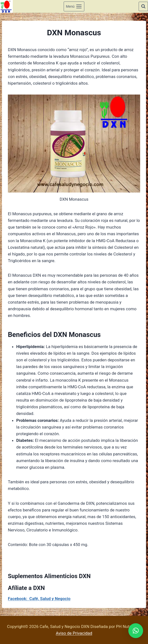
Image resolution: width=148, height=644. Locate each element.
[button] (136, 631)
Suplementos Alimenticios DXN (49, 576)
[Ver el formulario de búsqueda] (143, 6)
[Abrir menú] (74, 6)
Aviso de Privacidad (74, 633)
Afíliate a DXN (26, 588)
